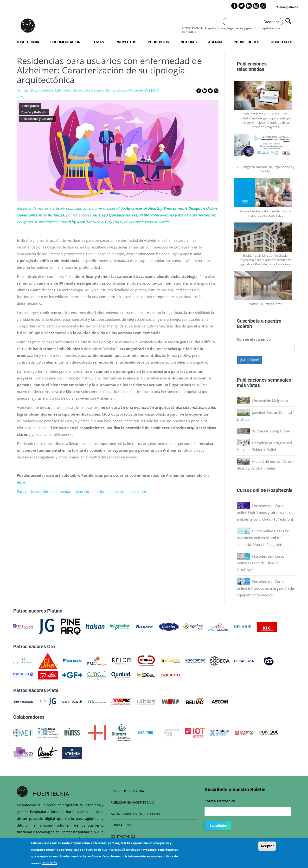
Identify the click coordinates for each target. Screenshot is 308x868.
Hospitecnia (27, 42)
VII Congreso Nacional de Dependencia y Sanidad (266, 169)
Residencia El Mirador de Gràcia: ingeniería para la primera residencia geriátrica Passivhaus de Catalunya (266, 260)
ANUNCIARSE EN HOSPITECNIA (135, 814)
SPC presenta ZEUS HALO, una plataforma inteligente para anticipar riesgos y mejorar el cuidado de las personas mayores (266, 120)
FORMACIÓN (121, 825)
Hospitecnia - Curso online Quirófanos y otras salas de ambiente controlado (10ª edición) (265, 512)
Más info (50, 863)
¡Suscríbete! (249, 360)
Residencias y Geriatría (37, 119)
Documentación (65, 42)
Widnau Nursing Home (266, 304)
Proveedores (247, 42)
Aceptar (267, 846)
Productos (158, 42)
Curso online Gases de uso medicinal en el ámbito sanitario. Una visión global (263, 538)
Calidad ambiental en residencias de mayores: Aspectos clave (266, 213)
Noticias (189, 42)
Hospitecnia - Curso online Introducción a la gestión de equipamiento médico (265, 588)
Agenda (215, 42)
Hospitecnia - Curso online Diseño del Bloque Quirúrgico (261, 563)
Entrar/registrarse (286, 7)
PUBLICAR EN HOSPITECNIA (133, 802)
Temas (98, 42)
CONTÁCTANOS (123, 836)
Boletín (244, 326)
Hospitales (282, 42)
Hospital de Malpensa (270, 401)
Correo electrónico (254, 339)
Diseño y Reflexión (34, 112)
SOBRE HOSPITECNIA (127, 791)
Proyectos (126, 42)
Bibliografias (30, 106)
